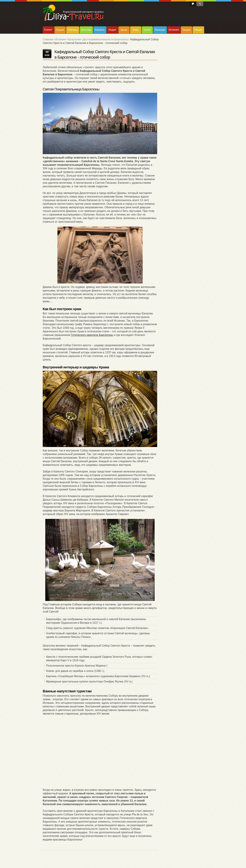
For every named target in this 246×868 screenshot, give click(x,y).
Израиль (100, 30)
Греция (186, 30)
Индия (112, 30)
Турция (60, 30)
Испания (174, 30)
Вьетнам (86, 30)
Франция (160, 30)
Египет (48, 30)
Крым (124, 30)
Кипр (135, 30)
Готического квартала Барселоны (92, 335)
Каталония (74, 39)
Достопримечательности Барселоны (106, 39)
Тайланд (73, 30)
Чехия (147, 30)
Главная (48, 39)
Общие (198, 30)
